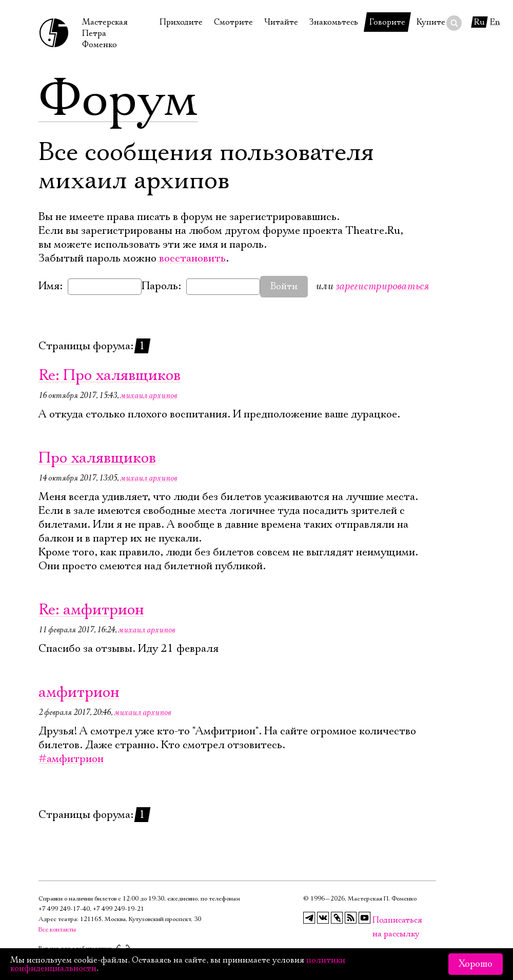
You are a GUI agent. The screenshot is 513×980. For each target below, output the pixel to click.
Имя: (51, 286)
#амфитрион (71, 759)
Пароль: (161, 286)
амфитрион (79, 693)
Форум (118, 100)
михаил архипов (149, 395)
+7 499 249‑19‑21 (119, 909)
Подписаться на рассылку (379, 920)
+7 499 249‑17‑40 (64, 909)
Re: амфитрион (91, 610)
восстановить (192, 258)
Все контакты (57, 929)
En (495, 22)
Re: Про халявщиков (110, 376)
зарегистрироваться (382, 286)
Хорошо (476, 964)
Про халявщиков (97, 458)
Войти (284, 287)
